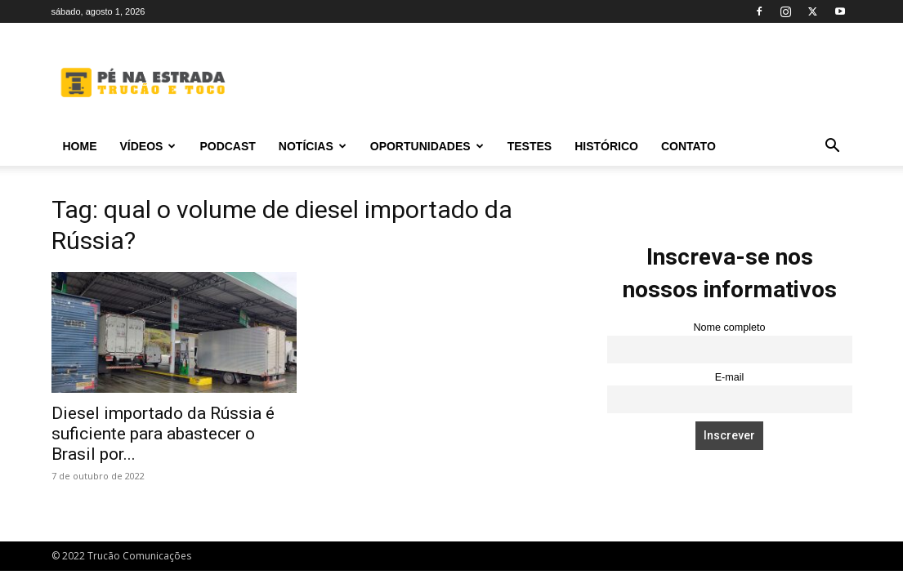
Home (80, 146)
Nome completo (729, 327)
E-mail (730, 377)
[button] (833, 147)
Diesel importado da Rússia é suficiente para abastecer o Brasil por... (163, 434)
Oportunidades (427, 146)
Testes (530, 146)
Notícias (313, 146)
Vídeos (148, 146)
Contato (688, 146)
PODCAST (227, 146)
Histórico (606, 146)
